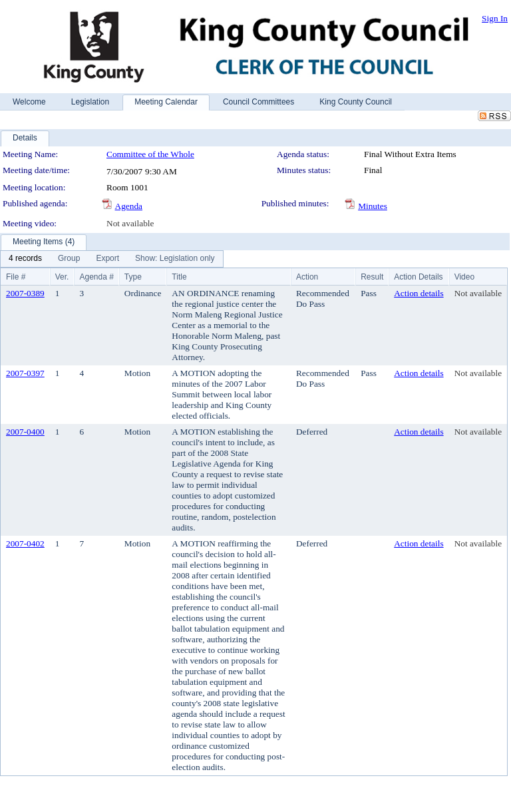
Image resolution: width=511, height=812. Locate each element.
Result (372, 277)
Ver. (62, 277)
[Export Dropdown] (107, 259)
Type (133, 277)
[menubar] (112, 259)
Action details (419, 293)
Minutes (373, 206)
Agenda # (96, 277)
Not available (130, 223)
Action (307, 277)
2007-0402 (25, 543)
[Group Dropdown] (69, 259)
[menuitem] (25, 259)
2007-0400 (25, 432)
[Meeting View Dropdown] (175, 259)
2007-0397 (25, 373)
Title (179, 277)
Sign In (495, 18)
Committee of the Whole (150, 154)
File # (16, 277)
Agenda (129, 206)
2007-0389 (25, 293)
